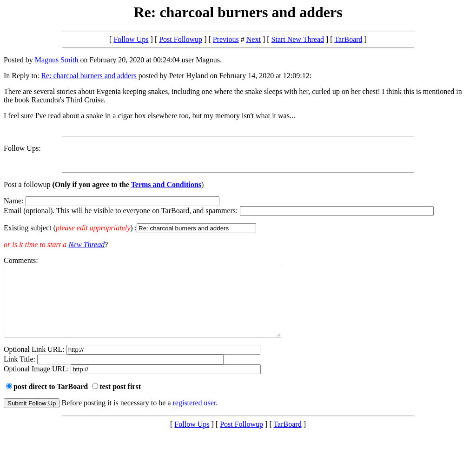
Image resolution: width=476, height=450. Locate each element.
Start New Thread (298, 39)
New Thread (86, 245)
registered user (195, 417)
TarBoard (348, 39)
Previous (226, 39)
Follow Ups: (22, 148)
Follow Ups (131, 39)
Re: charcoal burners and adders (89, 76)
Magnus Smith (57, 60)
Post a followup (27, 185)
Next (254, 39)
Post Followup (181, 39)
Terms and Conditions (166, 185)
